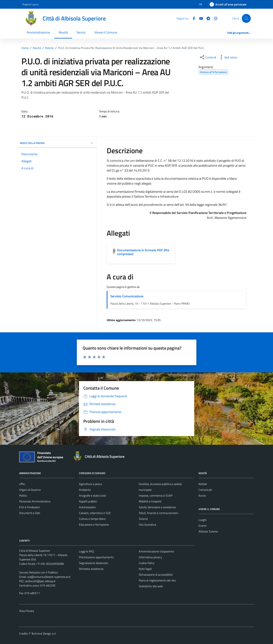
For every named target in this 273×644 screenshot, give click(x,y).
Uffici (22, 484)
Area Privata (27, 611)
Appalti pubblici (88, 501)
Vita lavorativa (147, 525)
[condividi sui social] (208, 57)
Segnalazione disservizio (93, 563)
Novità (63, 32)
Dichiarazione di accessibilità (156, 575)
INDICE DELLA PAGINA (57, 143)
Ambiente (85, 490)
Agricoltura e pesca (90, 484)
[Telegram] (207, 18)
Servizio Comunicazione (127, 296)
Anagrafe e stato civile (92, 496)
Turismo (143, 519)
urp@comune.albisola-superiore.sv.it (49, 577)
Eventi (202, 526)
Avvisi (202, 496)
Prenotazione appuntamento (96, 557)
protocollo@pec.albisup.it (40, 581)
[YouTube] (200, 18)
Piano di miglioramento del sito (157, 580)
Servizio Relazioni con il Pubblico (38, 572)
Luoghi (203, 520)
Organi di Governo (30, 490)
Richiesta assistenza (91, 569)
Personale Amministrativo (35, 501)
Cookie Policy (147, 563)
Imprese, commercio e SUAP (156, 496)
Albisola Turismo (208, 531)
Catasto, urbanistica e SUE (95, 513)
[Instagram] (214, 18)
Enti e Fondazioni (30, 507)
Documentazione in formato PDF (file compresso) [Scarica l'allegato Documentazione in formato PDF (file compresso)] (143, 252)
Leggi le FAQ (87, 551)
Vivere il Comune (106, 32)
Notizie (203, 484)
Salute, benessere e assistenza (157, 507)
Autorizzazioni (87, 507)
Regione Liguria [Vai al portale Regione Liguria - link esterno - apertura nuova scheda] (31, 4)
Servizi (81, 32)
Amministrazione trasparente (156, 551)
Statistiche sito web (151, 586)
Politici (23, 496)
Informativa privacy (150, 557)
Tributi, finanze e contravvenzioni (158, 513)
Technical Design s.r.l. (44, 633)
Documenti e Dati (30, 513)
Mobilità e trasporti (150, 501)
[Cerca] (246, 18)
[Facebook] (192, 18)
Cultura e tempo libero (92, 519)
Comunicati (205, 490)
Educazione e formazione (94, 525)
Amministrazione (38, 32)
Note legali (145, 569)
